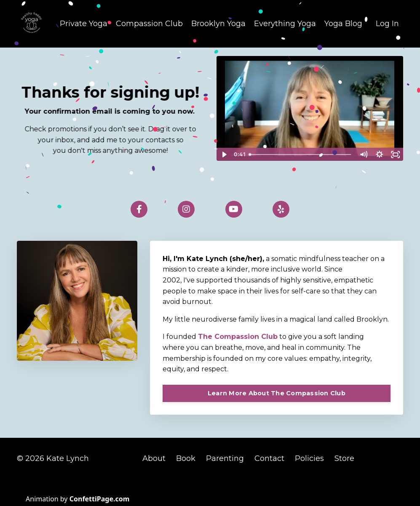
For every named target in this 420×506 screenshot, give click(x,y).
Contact (269, 458)
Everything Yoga (285, 24)
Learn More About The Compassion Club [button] (277, 393)
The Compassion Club (238, 337)
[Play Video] (224, 154)
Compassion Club (149, 24)
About (155, 458)
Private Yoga (84, 24)
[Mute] (364, 154)
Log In (387, 24)
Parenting (225, 458)
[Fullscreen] (396, 154)
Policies (309, 458)
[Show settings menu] (380, 154)
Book (186, 458)
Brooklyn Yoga (218, 24)
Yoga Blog (343, 24)
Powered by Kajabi (376, 484)
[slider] (301, 154)
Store (344, 458)
